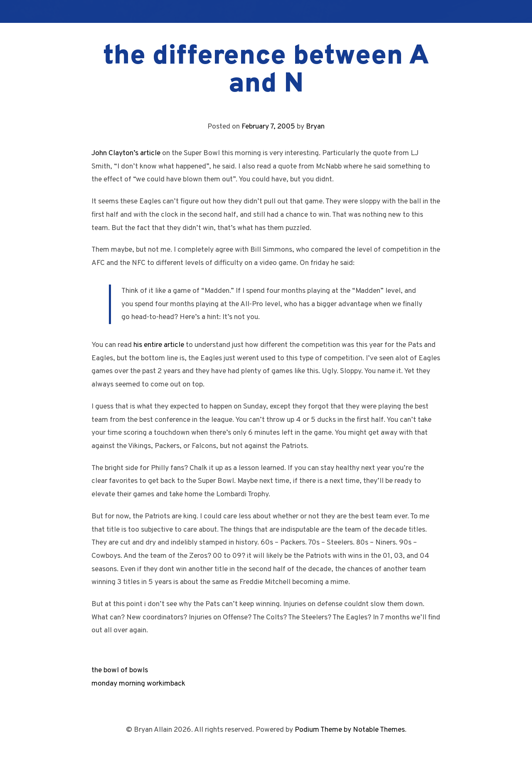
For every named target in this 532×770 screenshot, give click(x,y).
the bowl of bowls (120, 670)
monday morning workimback (138, 684)
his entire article (159, 345)
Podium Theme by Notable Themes (350, 730)
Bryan (315, 127)
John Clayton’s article (126, 153)
